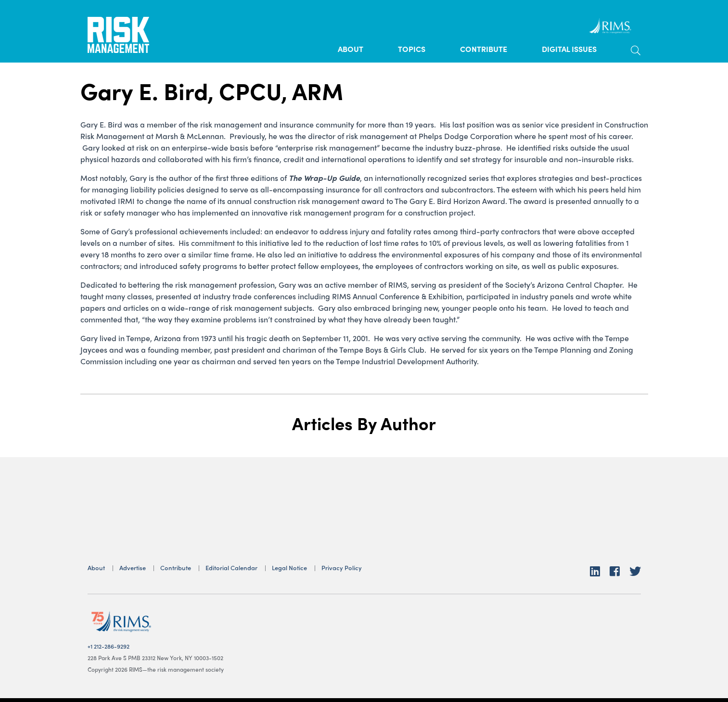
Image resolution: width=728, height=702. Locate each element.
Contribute (484, 49)
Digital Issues (569, 49)
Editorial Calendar (231, 568)
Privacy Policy (342, 568)
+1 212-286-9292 (109, 646)
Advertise (133, 568)
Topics (412, 49)
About (351, 49)
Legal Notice (289, 568)
